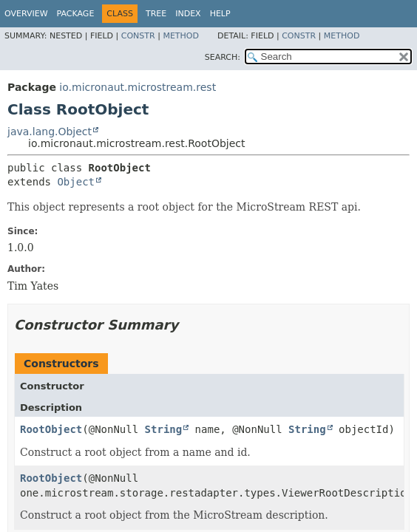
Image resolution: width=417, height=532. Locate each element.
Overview (26, 14)
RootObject (51, 429)
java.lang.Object (50, 132)
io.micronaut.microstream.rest (138, 87)
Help (220, 14)
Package (76, 14)
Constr (138, 36)
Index (188, 14)
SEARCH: (223, 57)
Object (76, 182)
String (164, 429)
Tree (156, 14)
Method (181, 36)
